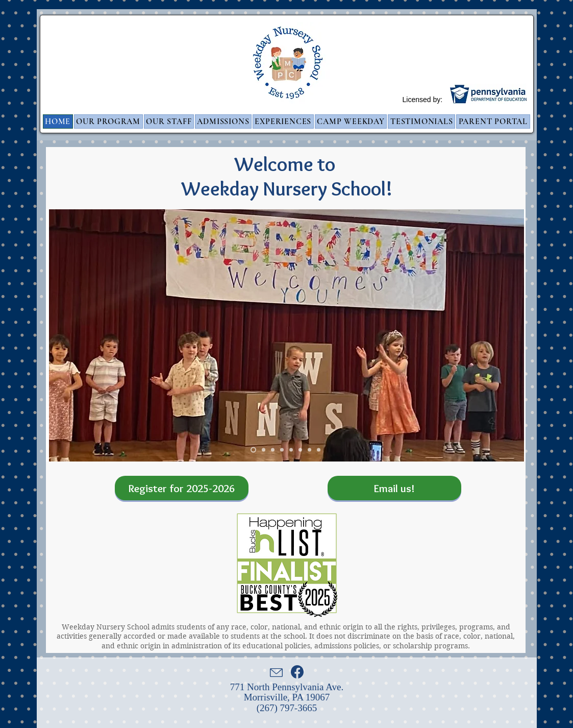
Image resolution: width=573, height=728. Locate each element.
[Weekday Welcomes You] (253, 450)
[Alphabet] (273, 450)
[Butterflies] (309, 450)
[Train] (319, 450)
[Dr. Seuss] (300, 450)
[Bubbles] (282, 450)
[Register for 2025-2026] (182, 488)
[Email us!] (394, 488)
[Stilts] (291, 450)
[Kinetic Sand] (264, 450)
